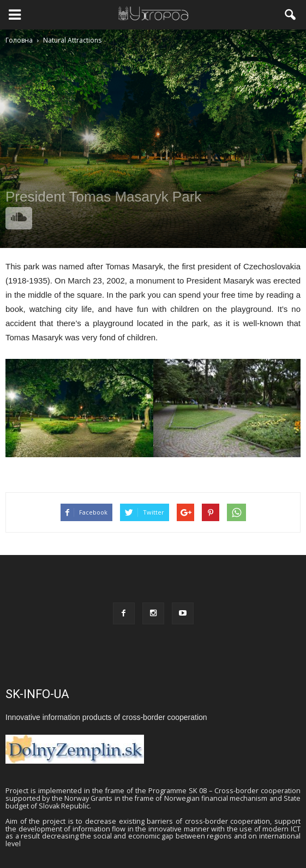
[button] (291, 15)
